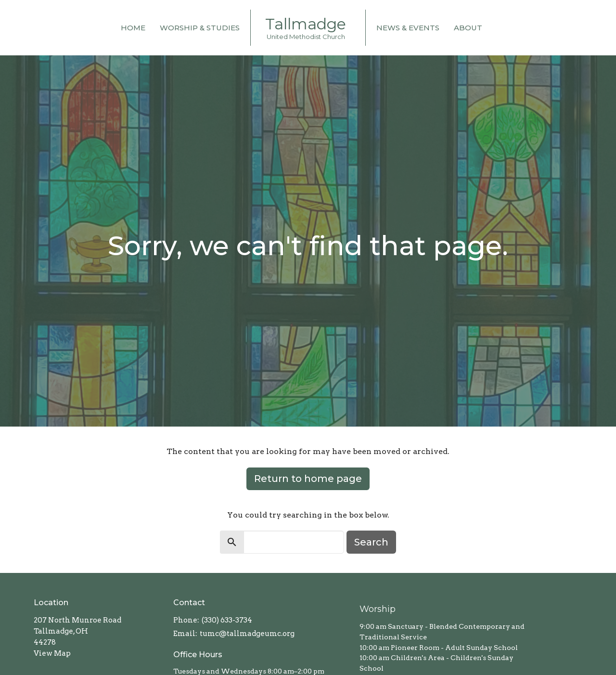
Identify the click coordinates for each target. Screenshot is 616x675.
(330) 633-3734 (227, 620)
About (468, 28)
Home (133, 28)
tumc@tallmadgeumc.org (247, 634)
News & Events (408, 28)
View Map (52, 653)
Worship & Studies (200, 28)
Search (371, 542)
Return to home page (308, 479)
